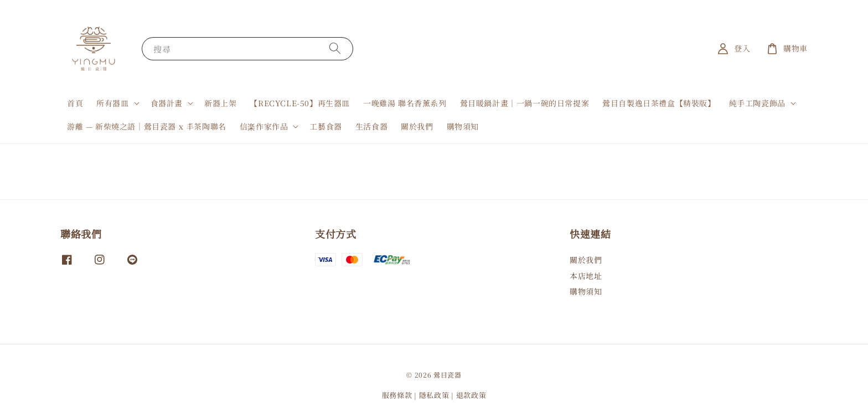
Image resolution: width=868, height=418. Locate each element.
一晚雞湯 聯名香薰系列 (405, 103)
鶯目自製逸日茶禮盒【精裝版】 (659, 103)
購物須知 (463, 126)
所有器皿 (112, 103)
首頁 (75, 103)
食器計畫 (167, 103)
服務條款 (397, 395)
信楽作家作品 (264, 126)
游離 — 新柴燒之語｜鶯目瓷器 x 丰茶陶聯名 (147, 126)
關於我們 (417, 126)
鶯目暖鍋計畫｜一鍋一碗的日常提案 (525, 103)
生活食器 (371, 126)
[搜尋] (335, 48)
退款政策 (471, 395)
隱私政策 (434, 395)
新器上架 (220, 103)
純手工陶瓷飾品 (757, 103)
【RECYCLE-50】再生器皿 (300, 103)
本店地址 (586, 276)
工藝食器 (325, 126)
